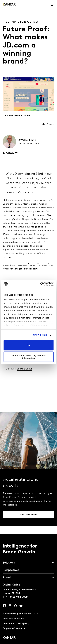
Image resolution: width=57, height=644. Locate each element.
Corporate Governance (14, 629)
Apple (24, 265)
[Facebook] (16, 606)
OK (28, 345)
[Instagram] (10, 606)
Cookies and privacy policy (16, 624)
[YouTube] (5, 606)
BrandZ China (24, 369)
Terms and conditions (13, 619)
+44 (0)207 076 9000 (16, 597)
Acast (45, 265)
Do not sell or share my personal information (28, 357)
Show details (40, 335)
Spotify (34, 265)
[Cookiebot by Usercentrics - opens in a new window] (41, 284)
